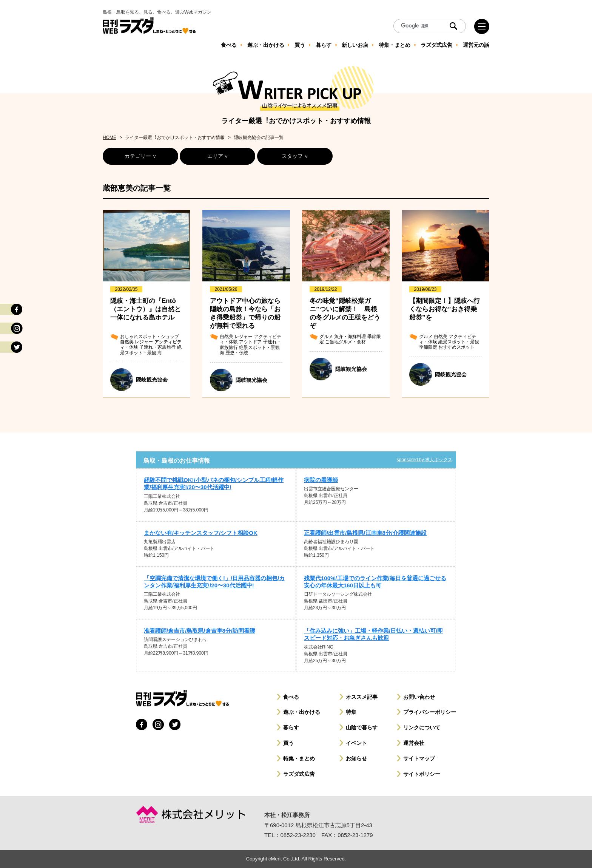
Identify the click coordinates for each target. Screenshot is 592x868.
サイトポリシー (422, 774)
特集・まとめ (299, 758)
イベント (356, 743)
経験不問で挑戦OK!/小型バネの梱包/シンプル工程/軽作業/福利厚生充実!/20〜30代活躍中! (214, 483)
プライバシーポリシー (430, 712)
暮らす (291, 727)
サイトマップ (419, 758)
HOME (109, 137)
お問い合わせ (419, 697)
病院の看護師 (321, 480)
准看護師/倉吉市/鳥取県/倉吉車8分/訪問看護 (200, 631)
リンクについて (422, 727)
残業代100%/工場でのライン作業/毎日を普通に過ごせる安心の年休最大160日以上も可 (375, 582)
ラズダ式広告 (299, 774)
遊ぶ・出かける (302, 712)
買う (288, 743)
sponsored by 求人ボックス (425, 460)
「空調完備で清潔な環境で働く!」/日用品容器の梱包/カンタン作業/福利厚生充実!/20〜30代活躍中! (214, 582)
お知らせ (356, 758)
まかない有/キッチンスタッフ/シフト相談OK (201, 533)
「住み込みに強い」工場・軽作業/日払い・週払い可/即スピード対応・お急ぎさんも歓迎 (373, 634)
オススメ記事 (362, 697)
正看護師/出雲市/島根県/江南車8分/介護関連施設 (365, 533)
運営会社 (414, 743)
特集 (351, 712)
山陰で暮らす (362, 727)
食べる (291, 697)
